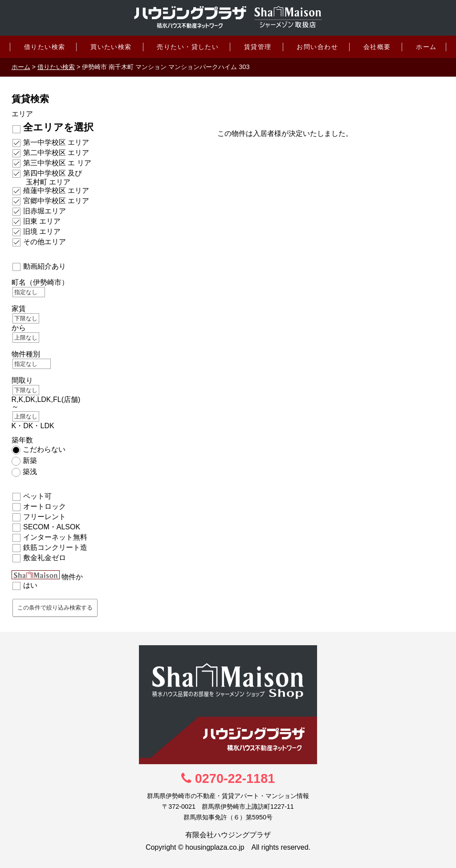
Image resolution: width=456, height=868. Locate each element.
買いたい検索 (111, 47)
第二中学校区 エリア (56, 153)
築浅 (30, 472)
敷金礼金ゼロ (45, 558)
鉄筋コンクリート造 (55, 547)
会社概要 (377, 47)
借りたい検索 (45, 47)
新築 (30, 461)
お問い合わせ (317, 47)
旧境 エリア (42, 231)
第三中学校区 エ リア (57, 163)
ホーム (426, 47)
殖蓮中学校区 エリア (56, 190)
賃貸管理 (258, 47)
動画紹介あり (45, 266)
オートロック (45, 506)
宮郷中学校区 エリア (56, 201)
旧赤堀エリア (45, 211)
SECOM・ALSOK (52, 527)
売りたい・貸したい (188, 47)
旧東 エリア (42, 221)
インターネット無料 (55, 537)
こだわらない (44, 449)
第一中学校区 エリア (56, 142)
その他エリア (45, 242)
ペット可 (37, 496)
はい (30, 585)
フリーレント (45, 517)
